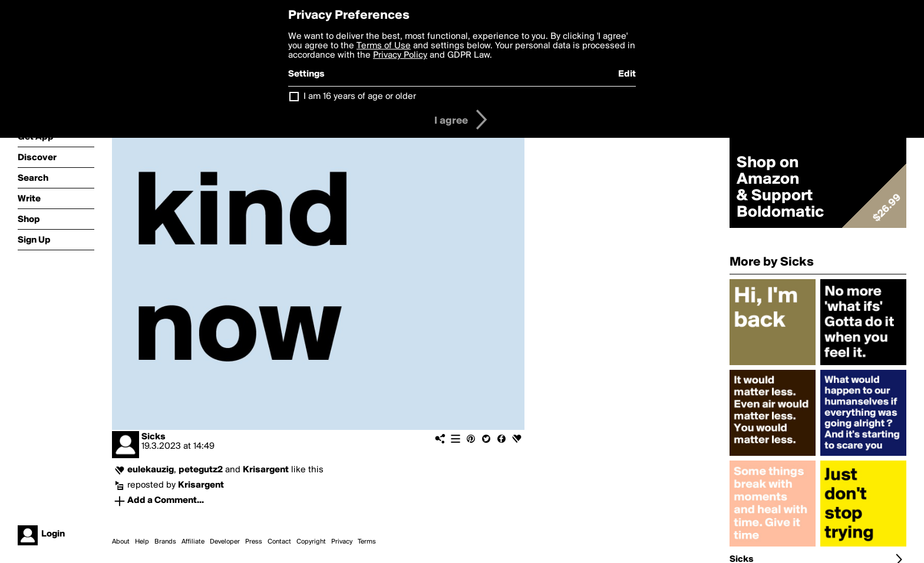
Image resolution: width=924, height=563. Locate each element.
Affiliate (193, 542)
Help (142, 542)
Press (254, 542)
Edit (627, 74)
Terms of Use (384, 46)
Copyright (311, 542)
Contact (279, 542)
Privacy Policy (400, 55)
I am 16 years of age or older (360, 97)
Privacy (342, 542)
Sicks (154, 437)
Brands (165, 542)
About (121, 542)
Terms (367, 542)
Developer (225, 542)
